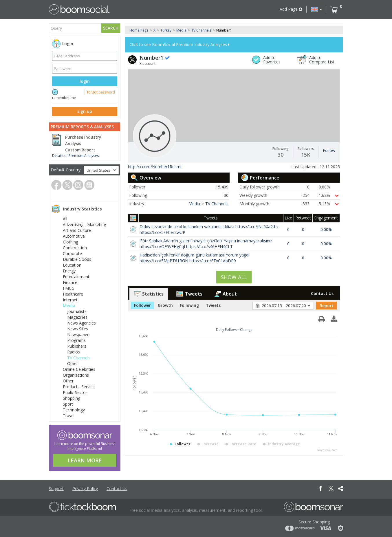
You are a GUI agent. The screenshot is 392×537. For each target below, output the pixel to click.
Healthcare (73, 294)
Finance (70, 282)
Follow (329, 150)
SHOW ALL (234, 277)
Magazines (77, 317)
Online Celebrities (79, 369)
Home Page (139, 30)
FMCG (69, 288)
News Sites (78, 329)
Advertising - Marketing (84, 224)
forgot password (101, 92)
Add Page (291, 9)
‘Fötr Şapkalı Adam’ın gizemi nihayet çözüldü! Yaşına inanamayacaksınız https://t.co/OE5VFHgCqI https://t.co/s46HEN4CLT (206, 244)
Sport (68, 404)
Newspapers (79, 335)
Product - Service (79, 387)
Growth (165, 305)
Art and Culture (77, 230)
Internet (70, 300)
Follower (142, 305)
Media (69, 306)
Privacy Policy (85, 489)
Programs (76, 340)
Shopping (72, 398)
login (85, 81)
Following (189, 305)
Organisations (76, 375)
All (65, 219)
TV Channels (79, 358)
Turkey (166, 30)
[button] (316, 9)
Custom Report (80, 150)
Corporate (72, 253)
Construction (75, 248)
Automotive (74, 236)
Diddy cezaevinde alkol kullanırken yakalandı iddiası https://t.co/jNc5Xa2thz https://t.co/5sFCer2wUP (209, 229)
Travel (69, 416)
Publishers (77, 346)
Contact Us (322, 293)
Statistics (149, 294)
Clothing (70, 242)
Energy (69, 271)
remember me (64, 98)
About (226, 294)
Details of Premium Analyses (75, 156)
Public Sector (75, 392)
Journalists (77, 311)
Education (72, 265)
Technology (74, 410)
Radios (74, 352)
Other (73, 363)
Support (56, 489)
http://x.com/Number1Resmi (155, 167)
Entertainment (76, 277)
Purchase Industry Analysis (83, 140)
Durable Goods (77, 259)
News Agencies (81, 323)
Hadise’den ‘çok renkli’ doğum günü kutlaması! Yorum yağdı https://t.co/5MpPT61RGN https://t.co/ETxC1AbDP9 (194, 258)
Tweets (189, 294)
